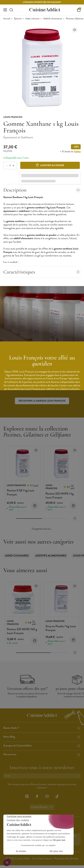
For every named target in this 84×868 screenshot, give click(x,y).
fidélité (77, 152)
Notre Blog (42, 737)
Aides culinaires (32, 19)
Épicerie (18, 19)
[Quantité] (10, 165)
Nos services (42, 754)
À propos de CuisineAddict (42, 746)
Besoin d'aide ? (42, 728)
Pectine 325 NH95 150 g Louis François (22, 631)
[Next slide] (75, 518)
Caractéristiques (42, 272)
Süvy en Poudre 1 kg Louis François (61, 628)
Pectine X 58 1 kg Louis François (21, 492)
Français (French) (42, 807)
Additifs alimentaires (53, 19)
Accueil (7, 19)
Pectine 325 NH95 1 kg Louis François (60, 495)
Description (42, 190)
